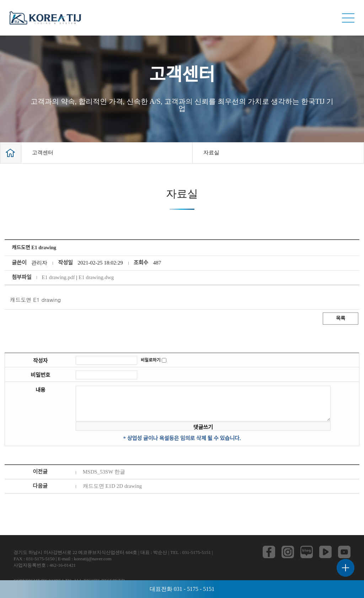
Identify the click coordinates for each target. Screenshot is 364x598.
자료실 (211, 153)
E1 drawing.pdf (58, 277)
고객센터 (43, 153)
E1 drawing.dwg (96, 277)
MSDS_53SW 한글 (104, 472)
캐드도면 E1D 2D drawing (112, 486)
